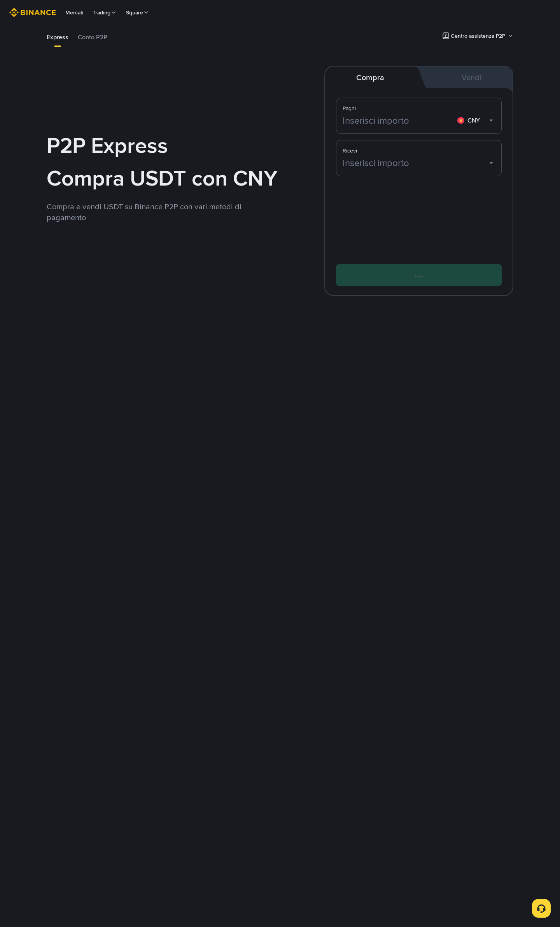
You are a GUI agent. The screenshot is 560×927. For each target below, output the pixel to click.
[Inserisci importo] (398, 121)
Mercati (74, 12)
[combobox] (476, 121)
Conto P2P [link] (93, 37)
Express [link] (58, 37)
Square (138, 12)
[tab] (58, 37)
